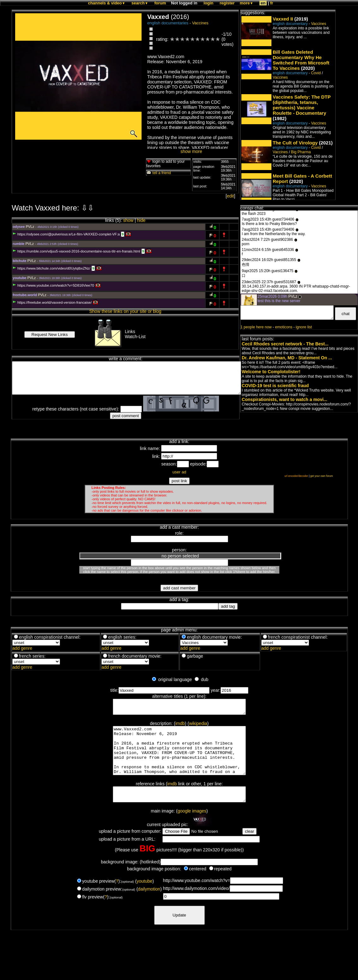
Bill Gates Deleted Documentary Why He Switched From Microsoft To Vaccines (301, 60)
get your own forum (322, 476)
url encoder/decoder (296, 476)
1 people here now (256, 327)
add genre (22, 648)
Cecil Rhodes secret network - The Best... (285, 344)
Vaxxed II (283, 19)
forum (160, 3)
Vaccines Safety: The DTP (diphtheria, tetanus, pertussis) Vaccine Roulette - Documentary (302, 105)
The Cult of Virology (295, 143)
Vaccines (200, 23)
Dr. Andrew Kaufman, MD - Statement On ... (287, 358)
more (247, 3)
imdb (180, 726)
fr (272, 3)
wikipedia (198, 726)
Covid (316, 73)
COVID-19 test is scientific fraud (275, 386)
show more (191, 151)
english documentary (290, 24)
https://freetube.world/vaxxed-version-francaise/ (52, 302)
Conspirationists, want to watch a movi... (285, 399)
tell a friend (159, 173)
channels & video (107, 3)
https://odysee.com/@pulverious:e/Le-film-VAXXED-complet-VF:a (66, 234)
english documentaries (168, 23)
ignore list (304, 327)
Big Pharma (301, 152)
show (128, 220)
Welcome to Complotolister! (271, 372)
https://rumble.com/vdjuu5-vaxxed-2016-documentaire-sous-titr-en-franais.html (76, 251)
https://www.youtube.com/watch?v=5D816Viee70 (53, 285)
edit (231, 196)
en (263, 3)
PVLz (30, 227)
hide (141, 220)
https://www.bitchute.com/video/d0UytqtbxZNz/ (52, 268)
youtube (144, 896)
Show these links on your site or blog (125, 311)
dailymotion (149, 904)
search (140, 3)
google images (192, 826)
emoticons (284, 327)
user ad (179, 472)
